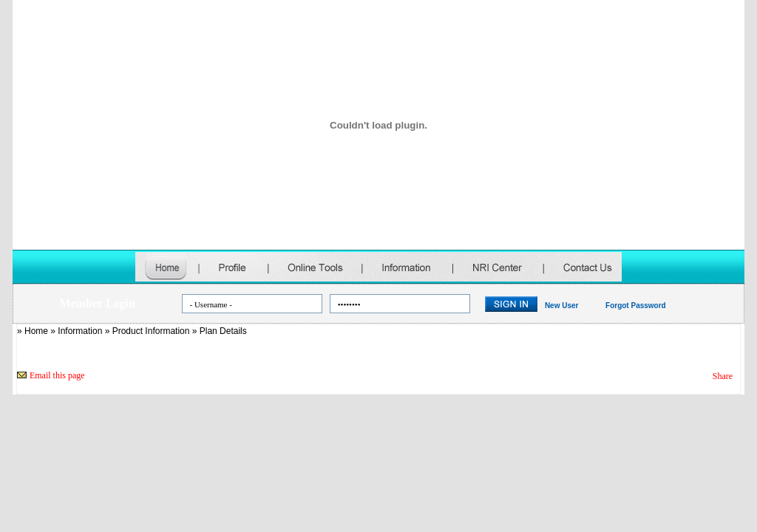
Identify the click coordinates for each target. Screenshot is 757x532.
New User (562, 306)
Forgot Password (636, 306)
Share (723, 376)
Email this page (57, 375)
